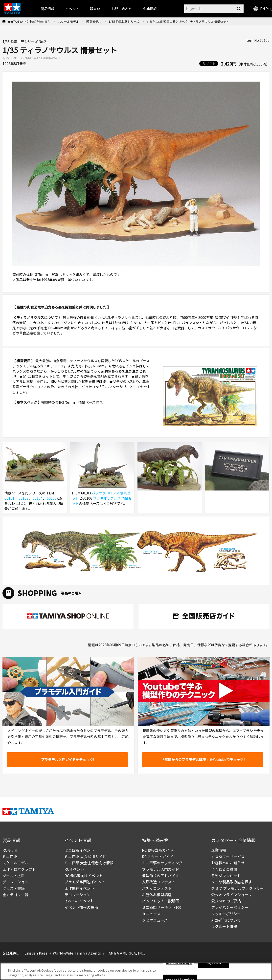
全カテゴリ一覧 (15, 895)
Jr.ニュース (151, 914)
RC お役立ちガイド (158, 850)
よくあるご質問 (224, 869)
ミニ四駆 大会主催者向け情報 (89, 863)
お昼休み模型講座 (157, 895)
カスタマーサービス (228, 857)
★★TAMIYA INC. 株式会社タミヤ (29, 21)
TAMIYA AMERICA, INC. (125, 953)
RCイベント (74, 869)
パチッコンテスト (157, 888)
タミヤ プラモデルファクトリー (238, 888)
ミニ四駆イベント (79, 850)
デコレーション (15, 882)
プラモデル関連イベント (85, 882)
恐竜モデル (94, 21)
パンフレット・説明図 (161, 901)
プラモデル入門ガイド (160, 869)
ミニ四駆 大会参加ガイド (85, 857)
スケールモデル (68, 21)
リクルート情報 (224, 926)
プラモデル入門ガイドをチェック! (68, 759)
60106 (52, 498)
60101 (10, 498)
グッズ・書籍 (14, 888)
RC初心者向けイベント (84, 876)
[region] (136, 971)
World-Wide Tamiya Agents (77, 953)
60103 (23, 498)
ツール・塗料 (14, 876)
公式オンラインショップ (232, 895)
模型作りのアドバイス (160, 876)
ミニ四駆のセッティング (162, 863)
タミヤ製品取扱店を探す (232, 882)
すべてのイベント (79, 901)
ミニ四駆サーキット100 (162, 907)
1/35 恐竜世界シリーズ (124, 21)
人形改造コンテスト (159, 882)
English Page (36, 953)
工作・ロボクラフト (19, 869)
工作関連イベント (79, 888)
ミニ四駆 (10, 857)
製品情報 (47, 9)
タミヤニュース (155, 920)
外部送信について (226, 920)
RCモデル (10, 850)
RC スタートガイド (158, 857)
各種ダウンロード (226, 876)
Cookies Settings (179, 963)
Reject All (214, 963)
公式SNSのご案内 (226, 901)
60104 (38, 498)
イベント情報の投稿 (81, 907)
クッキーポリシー (226, 914)
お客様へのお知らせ (228, 863)
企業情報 (219, 850)
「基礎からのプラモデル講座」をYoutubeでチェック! (203, 759)
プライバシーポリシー (230, 907)
